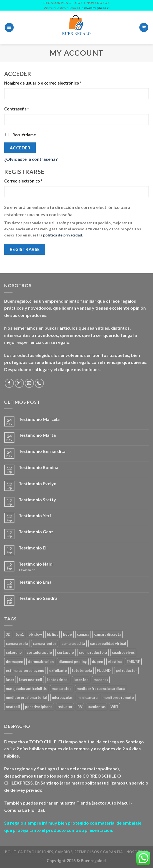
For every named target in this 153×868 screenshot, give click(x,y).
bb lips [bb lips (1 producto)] (52, 634)
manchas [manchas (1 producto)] (101, 680)
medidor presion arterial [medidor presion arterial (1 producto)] (26, 697)
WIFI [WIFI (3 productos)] (114, 707)
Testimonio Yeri (35, 515)
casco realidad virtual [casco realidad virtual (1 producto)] (108, 643)
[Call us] (39, 383)
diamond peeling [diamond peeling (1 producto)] (73, 662)
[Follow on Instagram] (19, 383)
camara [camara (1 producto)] (83, 634)
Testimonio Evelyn (37, 483)
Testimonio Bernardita (42, 451)
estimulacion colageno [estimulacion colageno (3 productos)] (25, 670)
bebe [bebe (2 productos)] (67, 634)
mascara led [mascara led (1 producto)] (62, 689)
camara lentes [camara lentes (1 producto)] (45, 643)
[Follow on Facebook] (9, 383)
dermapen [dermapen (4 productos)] (14, 662)
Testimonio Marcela (39, 419)
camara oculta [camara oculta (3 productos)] (73, 643)
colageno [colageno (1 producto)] (14, 652)
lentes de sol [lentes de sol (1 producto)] (58, 680)
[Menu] (9, 27)
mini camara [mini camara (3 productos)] (87, 697)
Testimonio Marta (37, 435)
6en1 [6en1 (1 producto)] (20, 634)
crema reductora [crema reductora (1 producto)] (93, 652)
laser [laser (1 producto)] (10, 680)
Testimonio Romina (38, 467)
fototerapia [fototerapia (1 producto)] (82, 670)
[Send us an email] (29, 383)
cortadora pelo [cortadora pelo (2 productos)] (39, 652)
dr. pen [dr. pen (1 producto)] (97, 662)
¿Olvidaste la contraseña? (31, 159)
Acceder (20, 148)
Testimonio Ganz (36, 532)
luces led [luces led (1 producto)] (81, 680)
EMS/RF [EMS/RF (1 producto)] (133, 662)
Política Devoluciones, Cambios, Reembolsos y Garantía (64, 852)
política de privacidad (63, 235)
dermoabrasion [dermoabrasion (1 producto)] (41, 662)
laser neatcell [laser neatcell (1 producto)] (31, 680)
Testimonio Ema (35, 582)
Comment (27, 570)
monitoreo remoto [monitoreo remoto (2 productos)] (118, 697)
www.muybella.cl (97, 8)
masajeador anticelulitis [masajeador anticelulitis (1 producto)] (26, 689)
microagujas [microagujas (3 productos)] (62, 697)
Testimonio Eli (33, 548)
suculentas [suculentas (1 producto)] (96, 707)
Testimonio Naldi (36, 564)
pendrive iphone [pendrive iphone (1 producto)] (39, 707)
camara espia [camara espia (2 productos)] (17, 643)
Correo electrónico (23, 181)
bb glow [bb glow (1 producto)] (35, 634)
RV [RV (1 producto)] (80, 707)
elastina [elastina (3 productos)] (115, 662)
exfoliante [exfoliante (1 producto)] (58, 670)
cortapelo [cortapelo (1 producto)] (65, 652)
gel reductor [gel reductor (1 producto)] (126, 670)
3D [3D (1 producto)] (8, 634)
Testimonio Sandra (38, 598)
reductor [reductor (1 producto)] (65, 707)
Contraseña (17, 109)
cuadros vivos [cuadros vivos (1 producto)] (123, 652)
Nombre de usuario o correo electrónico (43, 83)
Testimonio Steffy (37, 500)
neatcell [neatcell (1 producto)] (13, 707)
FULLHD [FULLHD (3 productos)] (104, 670)
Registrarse (25, 249)
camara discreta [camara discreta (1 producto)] (108, 634)
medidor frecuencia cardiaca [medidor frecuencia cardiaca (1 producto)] (101, 689)
